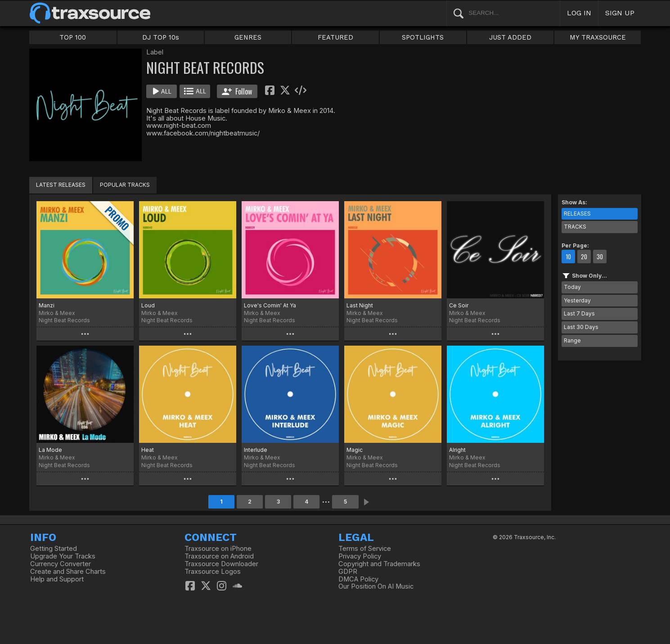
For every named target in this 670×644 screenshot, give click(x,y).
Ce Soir (459, 305)
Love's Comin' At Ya (270, 305)
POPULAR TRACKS (125, 185)
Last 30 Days (581, 327)
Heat (148, 450)
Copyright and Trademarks (379, 564)
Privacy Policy (360, 556)
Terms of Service (365, 549)
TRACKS (575, 227)
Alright (457, 450)
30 (600, 257)
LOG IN (579, 13)
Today (572, 287)
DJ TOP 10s (161, 37)
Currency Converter (61, 564)
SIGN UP (620, 13)
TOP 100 (73, 37)
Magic (355, 450)
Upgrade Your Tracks (63, 556)
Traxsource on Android (219, 556)
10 (568, 257)
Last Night (360, 305)
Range (572, 340)
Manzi (47, 305)
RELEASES (577, 214)
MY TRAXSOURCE (598, 37)
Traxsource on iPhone (218, 549)
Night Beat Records (64, 320)
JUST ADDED (510, 37)
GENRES (248, 37)
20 (584, 257)
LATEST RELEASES (61, 185)
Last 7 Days (579, 313)
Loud (148, 305)
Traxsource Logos (213, 572)
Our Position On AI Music (376, 586)
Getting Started (54, 549)
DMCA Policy (358, 579)
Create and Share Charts (68, 572)
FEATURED (335, 37)
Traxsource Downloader (221, 564)
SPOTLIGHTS (423, 37)
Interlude (256, 450)
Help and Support (57, 579)
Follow (237, 91)
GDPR (348, 572)
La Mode (50, 450)
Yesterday (577, 300)
